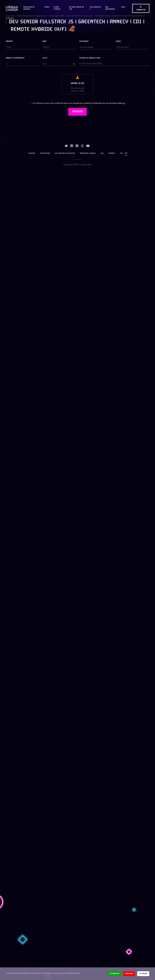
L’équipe (32, 154)
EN (121, 154)
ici (124, 103)
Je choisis (143, 974)
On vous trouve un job (77, 8)
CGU (102, 154)
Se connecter (141, 8)
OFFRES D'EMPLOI (57, 8)
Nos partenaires (110, 8)
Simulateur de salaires (29, 8)
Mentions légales (88, 154)
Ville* (45, 58)
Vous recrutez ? (95, 8)
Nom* (45, 41)
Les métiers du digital (65, 154)
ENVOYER (78, 112)
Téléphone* (84, 41)
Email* (119, 41)
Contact (112, 154)
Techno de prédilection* (90, 58)
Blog (123, 7)
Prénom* (9, 41)
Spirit (47, 7)
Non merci (129, 974)
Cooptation (45, 154)
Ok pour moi (115, 974)
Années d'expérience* (15, 58)
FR (126, 154)
